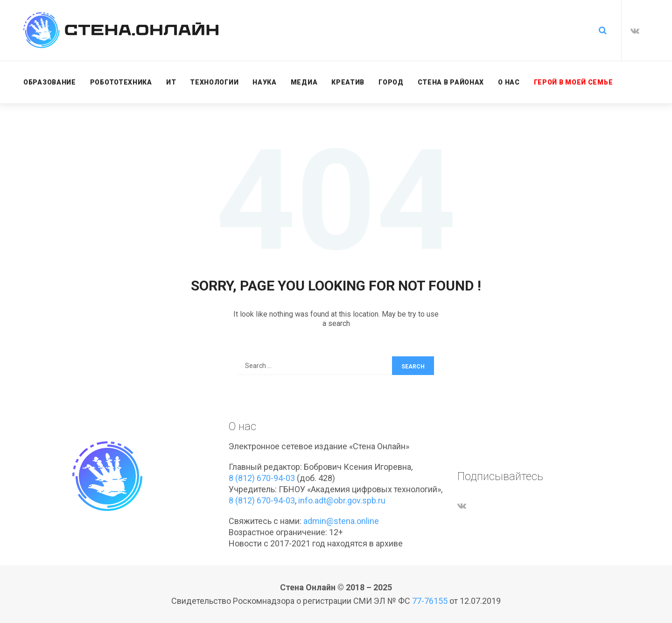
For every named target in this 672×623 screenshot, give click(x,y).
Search (413, 367)
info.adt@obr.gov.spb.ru (342, 500)
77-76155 (430, 601)
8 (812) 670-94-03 (262, 478)
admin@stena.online (341, 521)
